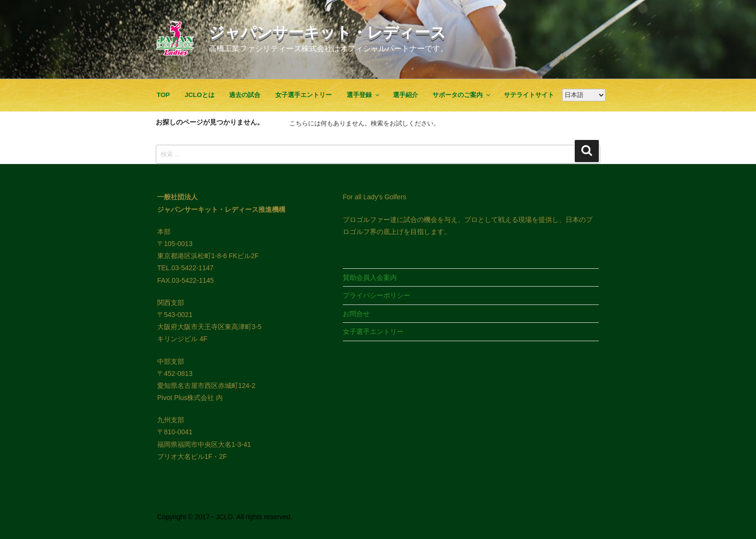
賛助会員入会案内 (370, 277)
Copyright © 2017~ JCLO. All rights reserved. (225, 517)
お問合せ (356, 314)
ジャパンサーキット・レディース (327, 32)
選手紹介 (405, 95)
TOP (163, 95)
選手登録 (364, 95)
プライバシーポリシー (377, 295)
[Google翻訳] (584, 95)
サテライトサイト (529, 95)
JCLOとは (200, 95)
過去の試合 (245, 95)
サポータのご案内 (462, 95)
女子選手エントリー (304, 95)
